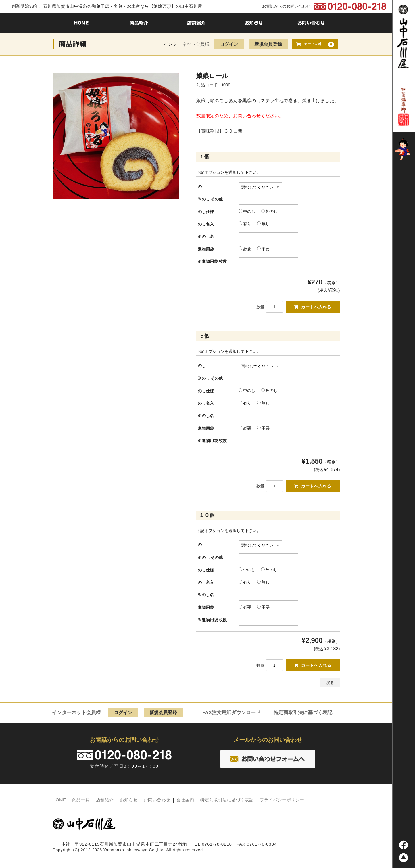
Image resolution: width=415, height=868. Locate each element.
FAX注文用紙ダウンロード (231, 715)
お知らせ (129, 802)
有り (245, 224)
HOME (59, 802)
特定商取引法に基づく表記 (303, 715)
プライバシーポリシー (282, 802)
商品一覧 (81, 802)
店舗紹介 (105, 802)
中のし (247, 211)
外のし (269, 211)
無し (263, 224)
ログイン (229, 44)
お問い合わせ (157, 802)
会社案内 (185, 802)
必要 (245, 249)
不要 (263, 249)
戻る (330, 685)
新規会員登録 (268, 44)
